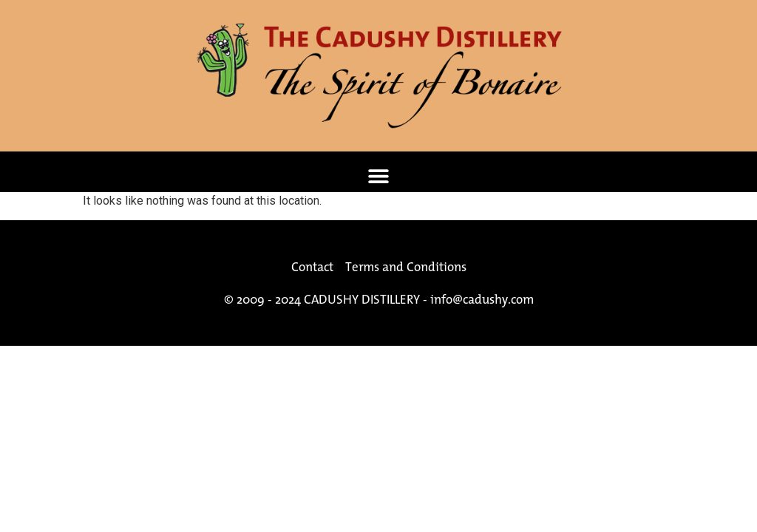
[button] (379, 175)
